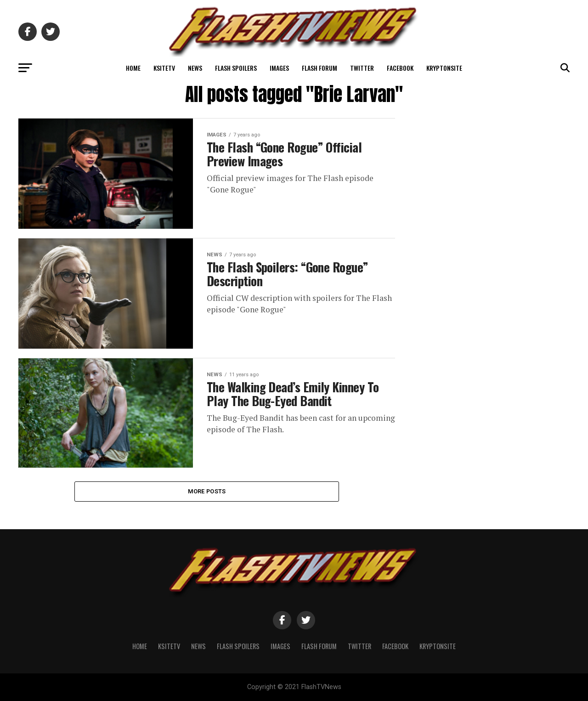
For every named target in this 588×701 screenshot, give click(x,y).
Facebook (400, 68)
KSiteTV (164, 68)
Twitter (362, 68)
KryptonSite (444, 68)
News (195, 68)
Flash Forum (319, 68)
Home (133, 68)
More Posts (207, 491)
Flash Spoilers (236, 68)
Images (279, 68)
